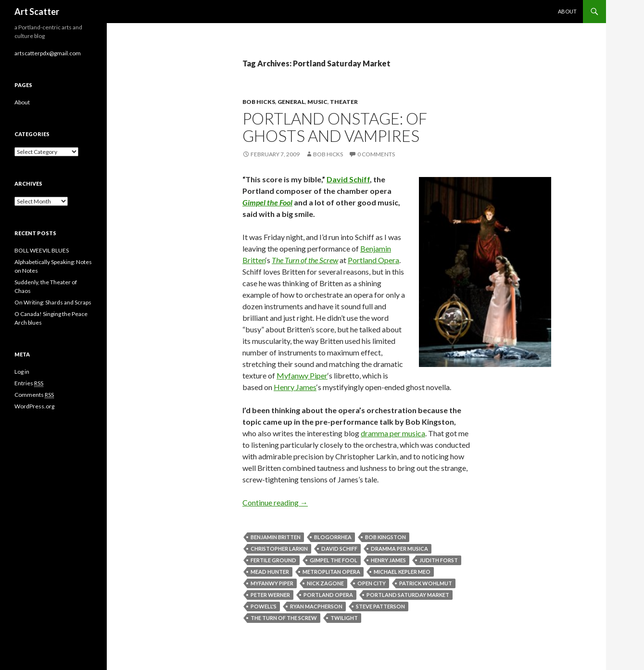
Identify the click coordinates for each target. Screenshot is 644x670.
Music (317, 102)
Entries (29, 383)
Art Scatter (37, 12)
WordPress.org (34, 406)
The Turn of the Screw (305, 260)
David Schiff (348, 179)
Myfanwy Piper (302, 375)
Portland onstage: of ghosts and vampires (335, 127)
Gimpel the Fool (267, 202)
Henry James (295, 387)
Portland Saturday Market (408, 595)
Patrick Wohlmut (426, 583)
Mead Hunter (270, 572)
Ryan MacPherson (316, 606)
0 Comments (376, 154)
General (291, 102)
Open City (372, 583)
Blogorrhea (333, 537)
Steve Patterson (380, 606)
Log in (22, 372)
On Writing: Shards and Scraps (53, 302)
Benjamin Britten (276, 537)
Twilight (344, 618)
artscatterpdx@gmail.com (48, 53)
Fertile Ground (273, 560)
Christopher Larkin (279, 549)
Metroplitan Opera (331, 572)
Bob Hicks (259, 102)
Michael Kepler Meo (402, 572)
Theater (344, 102)
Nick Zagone (325, 583)
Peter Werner (270, 595)
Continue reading (275, 502)
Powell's (264, 606)
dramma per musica (393, 433)
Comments (34, 395)
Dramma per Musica (399, 549)
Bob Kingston (385, 537)
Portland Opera (373, 260)
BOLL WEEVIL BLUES (42, 250)
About (567, 11)
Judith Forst (439, 560)
